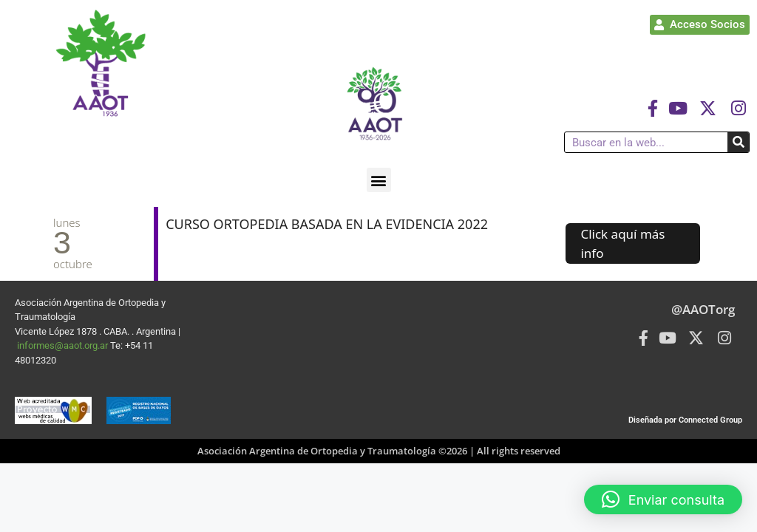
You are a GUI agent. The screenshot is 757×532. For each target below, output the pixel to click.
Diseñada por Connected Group (685, 420)
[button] (379, 180)
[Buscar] (738, 142)
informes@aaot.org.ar (64, 345)
